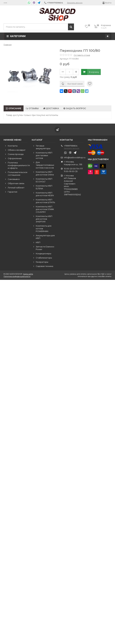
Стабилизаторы (44, 258)
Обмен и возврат (17, 150)
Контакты (13, 146)
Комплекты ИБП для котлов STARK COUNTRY (45, 209)
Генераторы (42, 262)
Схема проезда (16, 154)
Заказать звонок (75, 3)
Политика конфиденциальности (17, 277)
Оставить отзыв (82, 55)
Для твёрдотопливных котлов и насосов (45, 165)
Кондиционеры (43, 254)
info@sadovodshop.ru (75, 158)
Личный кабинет (16, 188)
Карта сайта (28, 274)
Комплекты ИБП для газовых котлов (44, 156)
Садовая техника (44, 266)
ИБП (38, 243)
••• (5, 3)
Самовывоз (14, 179)
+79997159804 (71, 146)
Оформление (15, 159)
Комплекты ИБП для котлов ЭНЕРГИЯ (44, 219)
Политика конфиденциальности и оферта (19, 165)
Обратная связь (16, 184)
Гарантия (13, 192)
